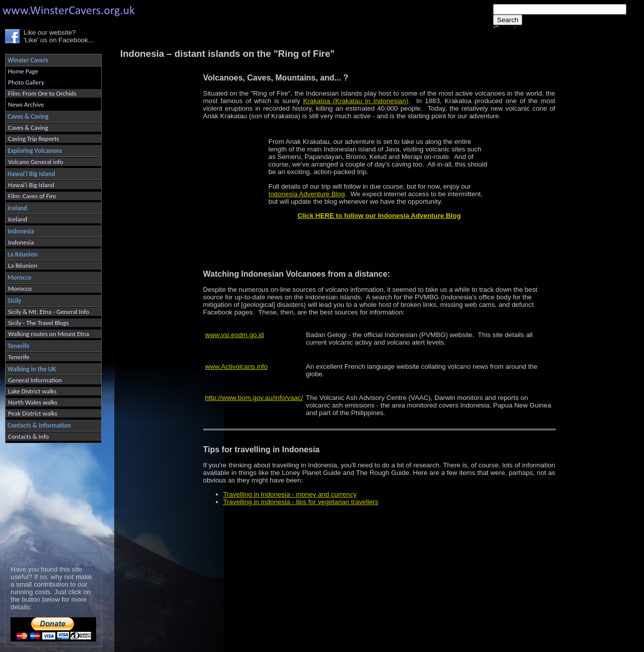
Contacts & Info (28, 436)
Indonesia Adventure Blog (307, 194)
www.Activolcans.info (236, 366)
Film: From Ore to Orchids (42, 93)
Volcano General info (36, 162)
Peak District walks (33, 413)
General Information (35, 380)
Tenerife (19, 357)
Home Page (23, 71)
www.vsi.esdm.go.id (235, 335)
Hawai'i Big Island (31, 185)
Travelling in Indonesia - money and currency (290, 494)
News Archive (26, 104)
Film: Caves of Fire (32, 196)
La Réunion (23, 265)
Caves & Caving (28, 128)
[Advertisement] (49, 496)
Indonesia (21, 242)
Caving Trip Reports (33, 139)
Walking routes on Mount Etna (49, 334)
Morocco (20, 289)
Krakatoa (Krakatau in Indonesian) (355, 101)
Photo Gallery (26, 82)
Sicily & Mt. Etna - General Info (49, 312)
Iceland (18, 219)
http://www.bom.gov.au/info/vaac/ (254, 398)
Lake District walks (32, 391)
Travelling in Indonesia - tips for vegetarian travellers (301, 502)
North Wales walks (33, 402)
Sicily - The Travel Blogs (38, 323)
